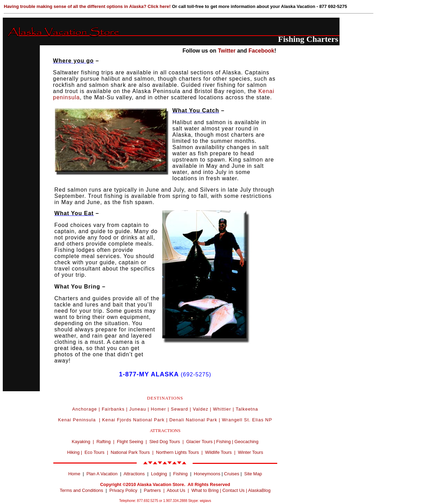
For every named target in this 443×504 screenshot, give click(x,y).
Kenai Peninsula (78, 420)
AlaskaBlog (259, 490)
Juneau (138, 409)
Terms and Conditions (81, 490)
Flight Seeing (130, 442)
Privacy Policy (123, 490)
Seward (179, 409)
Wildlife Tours (219, 452)
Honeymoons (207, 474)
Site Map (253, 474)
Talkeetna (247, 409)
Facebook (261, 51)
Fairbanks (113, 409)
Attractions (134, 474)
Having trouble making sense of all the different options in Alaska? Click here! (88, 6)
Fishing (224, 442)
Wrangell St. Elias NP (247, 420)
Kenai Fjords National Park (133, 420)
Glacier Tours (199, 442)
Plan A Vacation (102, 474)
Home (74, 474)
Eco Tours (94, 452)
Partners (152, 490)
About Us (176, 490)
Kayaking (81, 442)
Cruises (231, 474)
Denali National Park (193, 420)
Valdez (201, 409)
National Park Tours (130, 452)
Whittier (222, 409)
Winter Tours (250, 452)
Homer (159, 409)
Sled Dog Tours (165, 442)
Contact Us (233, 490)
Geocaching (246, 442)
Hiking (73, 452)
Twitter (227, 51)
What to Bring (205, 490)
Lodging (159, 474)
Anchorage (84, 409)
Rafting (104, 442)
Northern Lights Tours (178, 452)
